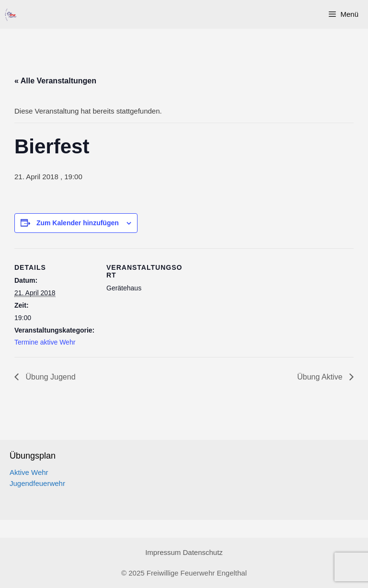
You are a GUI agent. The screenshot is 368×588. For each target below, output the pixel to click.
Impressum (163, 552)
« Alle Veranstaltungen (55, 81)
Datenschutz (202, 552)
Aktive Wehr (29, 472)
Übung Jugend (50, 377)
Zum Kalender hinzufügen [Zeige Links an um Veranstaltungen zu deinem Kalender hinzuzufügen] (78, 223)
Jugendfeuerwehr (37, 483)
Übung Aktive (321, 377)
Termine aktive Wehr (45, 342)
